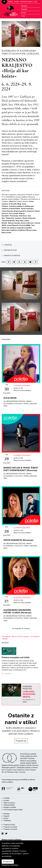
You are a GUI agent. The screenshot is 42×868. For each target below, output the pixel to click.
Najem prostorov (9, 803)
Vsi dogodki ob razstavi (21, 628)
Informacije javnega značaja (13, 810)
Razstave (24, 6)
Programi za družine (10, 827)
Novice (24, 13)
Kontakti (17, 2)
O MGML (10, 2)
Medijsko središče (10, 807)
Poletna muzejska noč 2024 (16, 657)
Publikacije (7, 820)
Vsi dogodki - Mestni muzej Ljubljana (15, 636)
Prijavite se (21, 741)
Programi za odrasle (10, 829)
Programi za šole (9, 825)
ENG (36, 2)
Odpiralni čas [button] (9, 250)
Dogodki (24, 9)
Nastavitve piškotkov (10, 865)
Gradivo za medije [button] (11, 256)
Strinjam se (8, 862)
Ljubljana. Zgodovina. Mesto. (29, 694)
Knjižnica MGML (9, 805)
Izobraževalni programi (27, 2)
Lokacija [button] (7, 245)
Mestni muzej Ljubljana (11, 840)
